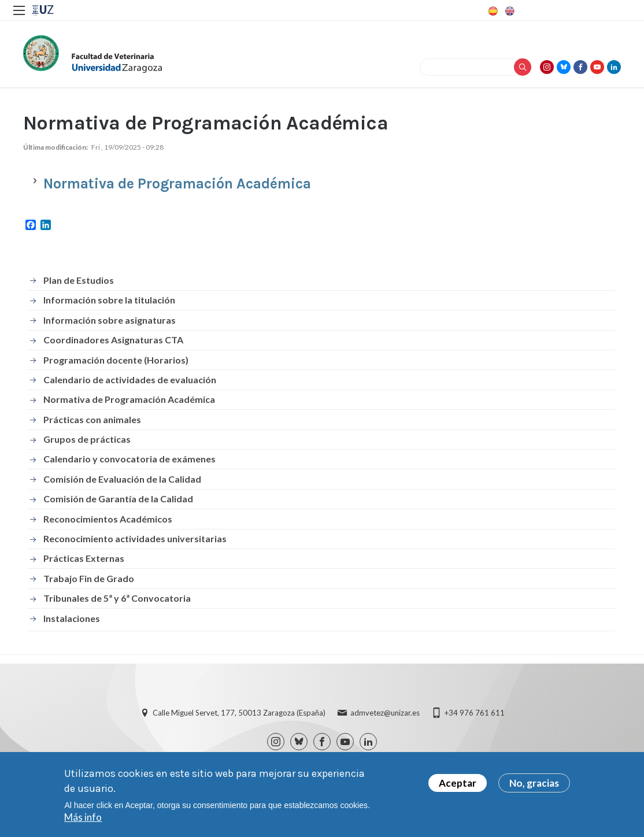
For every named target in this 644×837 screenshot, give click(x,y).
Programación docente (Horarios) (116, 360)
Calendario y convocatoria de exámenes (129, 459)
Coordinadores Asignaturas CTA (113, 340)
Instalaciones (72, 618)
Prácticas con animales (92, 419)
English (509, 11)
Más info (83, 819)
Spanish (492, 11)
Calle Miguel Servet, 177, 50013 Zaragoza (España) (239, 713)
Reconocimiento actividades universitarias (135, 538)
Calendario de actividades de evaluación (130, 379)
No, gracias (534, 785)
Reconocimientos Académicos (108, 519)
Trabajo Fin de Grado (89, 578)
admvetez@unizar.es (385, 713)
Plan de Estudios (79, 280)
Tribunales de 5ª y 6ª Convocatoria (117, 598)
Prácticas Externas (84, 558)
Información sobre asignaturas (110, 320)
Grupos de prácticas (87, 439)
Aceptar (458, 785)
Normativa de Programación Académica (129, 399)
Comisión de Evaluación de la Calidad (122, 479)
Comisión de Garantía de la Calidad (118, 499)
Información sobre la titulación (109, 300)
